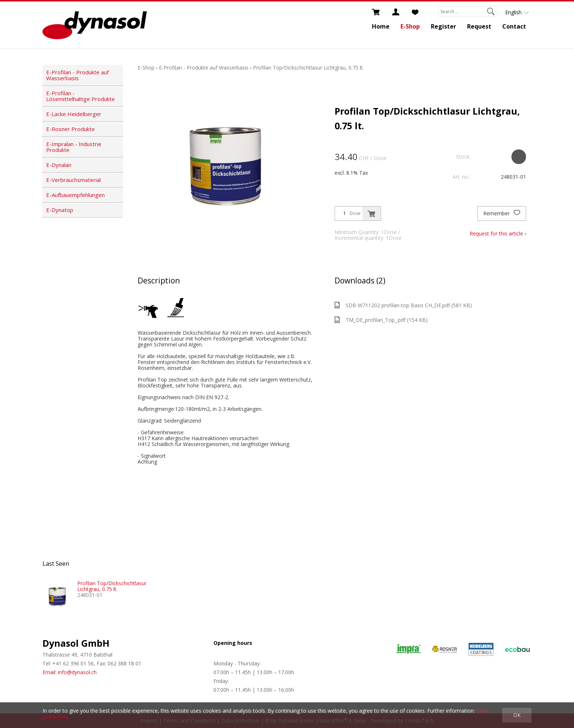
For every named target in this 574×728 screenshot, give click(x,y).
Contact (514, 26)
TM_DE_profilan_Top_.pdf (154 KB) (381, 320)
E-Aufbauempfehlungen (75, 195)
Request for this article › (498, 233)
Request (479, 26)
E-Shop (410, 26)
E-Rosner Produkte (70, 129)
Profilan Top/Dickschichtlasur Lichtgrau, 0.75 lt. (308, 68)
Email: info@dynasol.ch (70, 672)
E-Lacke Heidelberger (74, 114)
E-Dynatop (60, 210)
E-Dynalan (59, 165)
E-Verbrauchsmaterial (73, 180)
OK (517, 715)
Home (381, 26)
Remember (502, 213)
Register (443, 26)
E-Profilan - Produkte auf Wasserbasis (77, 75)
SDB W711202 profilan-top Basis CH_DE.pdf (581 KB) (403, 305)
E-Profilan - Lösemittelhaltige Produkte (81, 96)
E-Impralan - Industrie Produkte (74, 147)
